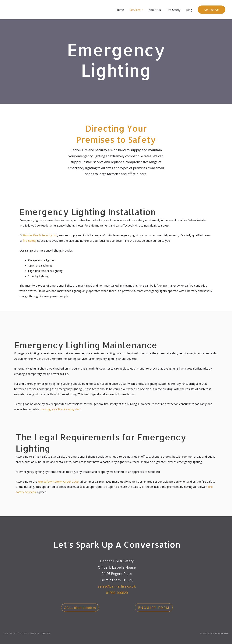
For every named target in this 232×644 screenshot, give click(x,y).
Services (135, 10)
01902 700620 (117, 593)
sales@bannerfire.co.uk (117, 586)
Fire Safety (174, 10)
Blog (189, 10)
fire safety (30, 241)
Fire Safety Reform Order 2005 (58, 481)
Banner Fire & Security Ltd (40, 235)
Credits (46, 633)
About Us (155, 10)
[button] (80, 608)
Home (120, 10)
